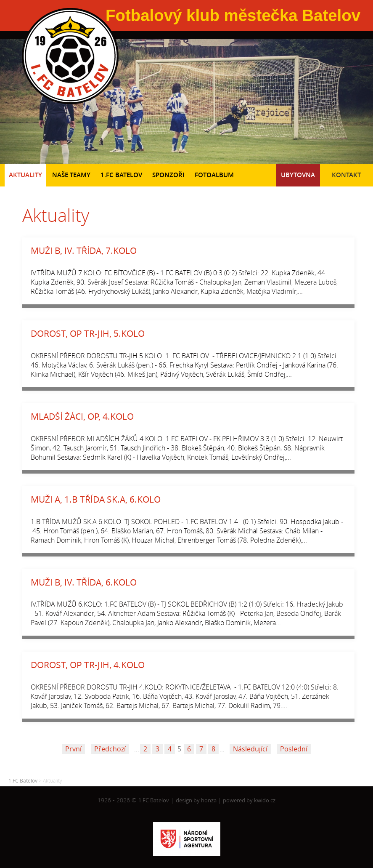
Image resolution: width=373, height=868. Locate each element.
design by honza (197, 800)
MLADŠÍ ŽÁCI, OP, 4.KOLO (82, 416)
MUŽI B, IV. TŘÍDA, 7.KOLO (84, 250)
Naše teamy (71, 175)
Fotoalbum (214, 175)
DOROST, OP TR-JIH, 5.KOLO (88, 333)
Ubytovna (298, 175)
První (73, 749)
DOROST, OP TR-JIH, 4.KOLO (88, 665)
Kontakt (346, 175)
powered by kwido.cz (249, 800)
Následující (250, 749)
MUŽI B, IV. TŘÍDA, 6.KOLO (84, 582)
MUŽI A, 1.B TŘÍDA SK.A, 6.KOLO (96, 499)
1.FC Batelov (121, 175)
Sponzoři (168, 175)
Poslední (294, 749)
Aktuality (25, 175)
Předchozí (110, 749)
